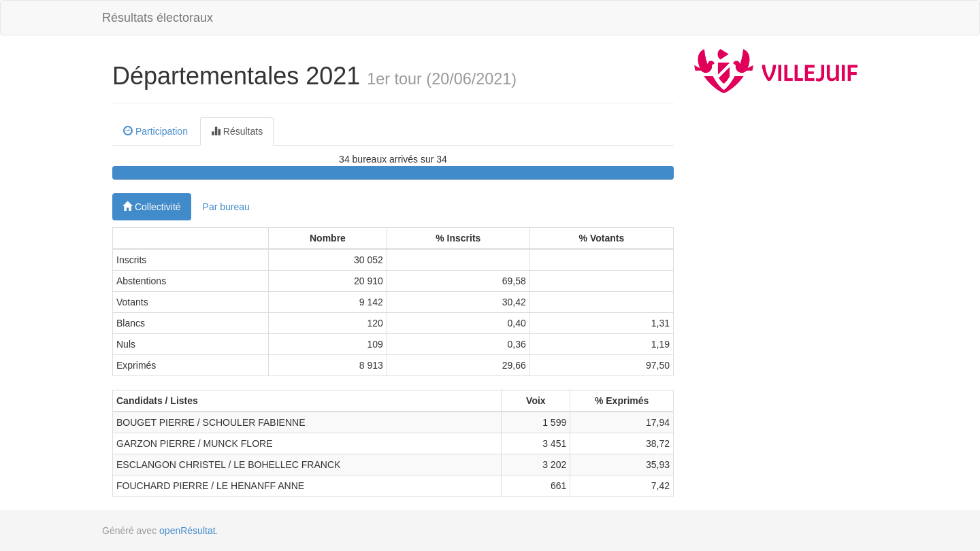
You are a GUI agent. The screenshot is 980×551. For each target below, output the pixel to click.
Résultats (237, 131)
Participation (156, 131)
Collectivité (152, 207)
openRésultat (187, 531)
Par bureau (226, 207)
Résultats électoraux (158, 18)
